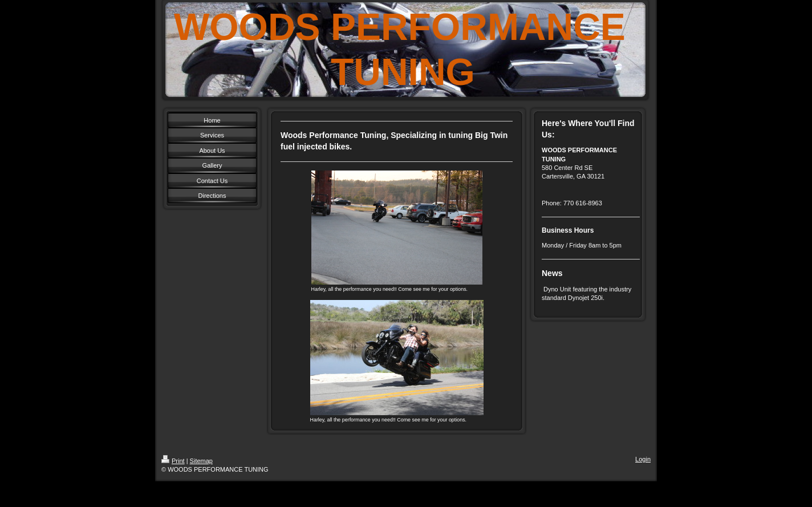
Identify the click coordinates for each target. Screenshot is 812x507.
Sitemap (201, 461)
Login (643, 459)
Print (173, 461)
